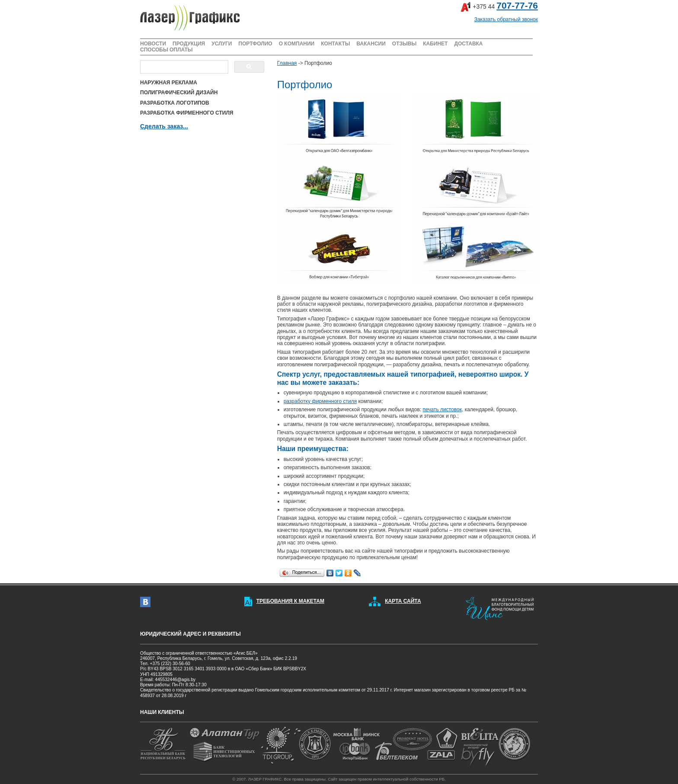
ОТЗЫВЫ (404, 44)
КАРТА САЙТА (403, 601)
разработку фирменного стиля (320, 401)
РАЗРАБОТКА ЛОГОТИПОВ (175, 103)
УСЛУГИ (222, 44)
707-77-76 (517, 5)
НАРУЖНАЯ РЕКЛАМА (169, 83)
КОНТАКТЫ (335, 44)
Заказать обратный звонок (506, 19)
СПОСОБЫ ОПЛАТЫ (166, 50)
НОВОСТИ (153, 44)
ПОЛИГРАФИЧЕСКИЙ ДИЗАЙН (179, 93)
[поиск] (183, 67)
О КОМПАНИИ (297, 44)
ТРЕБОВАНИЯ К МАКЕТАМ (290, 601)
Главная (287, 63)
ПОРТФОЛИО (255, 44)
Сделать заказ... (164, 126)
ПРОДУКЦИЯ (189, 44)
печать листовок (442, 410)
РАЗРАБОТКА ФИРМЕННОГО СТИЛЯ (187, 113)
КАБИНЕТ (435, 44)
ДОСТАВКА (468, 44)
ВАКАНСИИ (371, 44)
